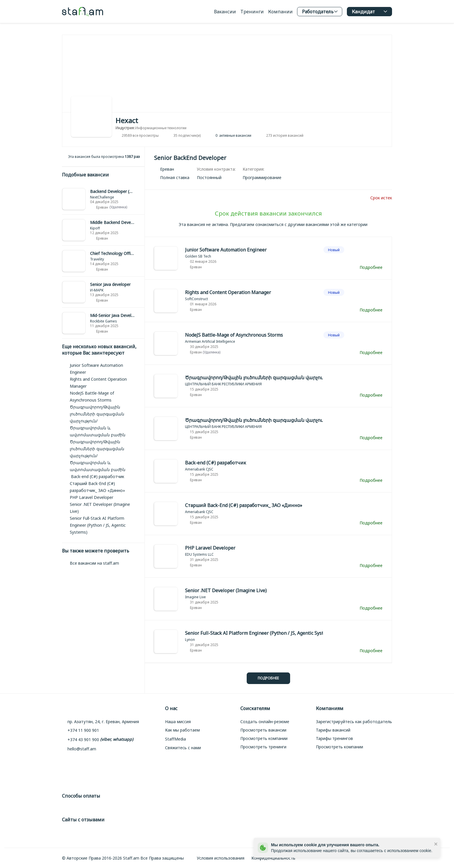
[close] (436, 844)
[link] (103, 199)
